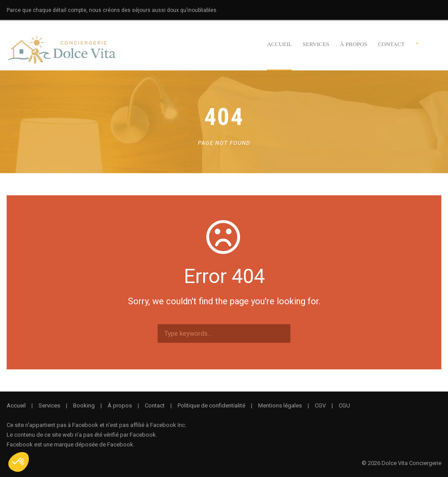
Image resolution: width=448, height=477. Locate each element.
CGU (344, 405)
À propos (354, 44)
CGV (320, 405)
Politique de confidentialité (211, 405)
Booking (84, 405)
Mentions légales (280, 405)
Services (316, 44)
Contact (391, 44)
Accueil (279, 44)
